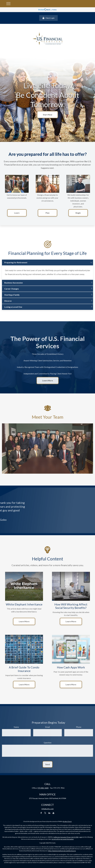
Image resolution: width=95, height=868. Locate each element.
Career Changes (12, 291)
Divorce (8, 303)
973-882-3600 (43, 788)
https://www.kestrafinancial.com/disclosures (62, 851)
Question (48, 745)
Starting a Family (12, 297)
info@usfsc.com (48, 809)
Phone (79, 729)
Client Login (48, 18)
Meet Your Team (48, 420)
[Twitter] (45, 813)
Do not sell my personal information (63, 839)
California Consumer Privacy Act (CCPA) (66, 837)
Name (16, 729)
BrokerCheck (67, 821)
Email (47, 729)
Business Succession (14, 285)
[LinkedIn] (49, 813)
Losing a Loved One (13, 309)
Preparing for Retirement (16, 265)
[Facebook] (41, 813)
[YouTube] (54, 813)
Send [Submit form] (48, 767)
